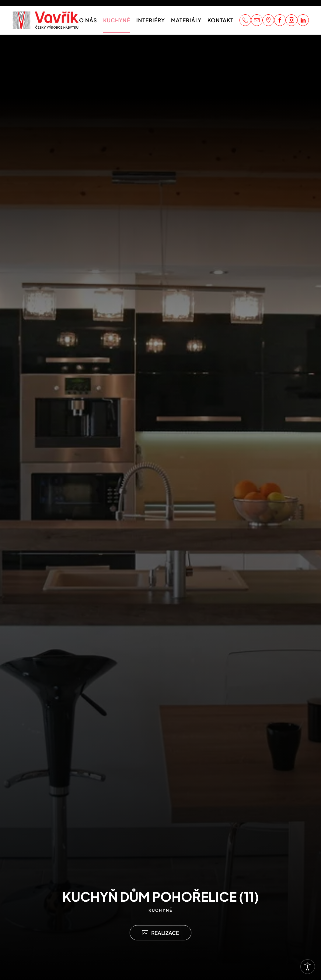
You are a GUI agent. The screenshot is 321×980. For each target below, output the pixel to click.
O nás (88, 20)
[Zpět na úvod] (46, 20)
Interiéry (151, 20)
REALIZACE (160, 933)
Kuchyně (117, 20)
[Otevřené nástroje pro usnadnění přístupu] (308, 967)
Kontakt (220, 20)
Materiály (186, 20)
